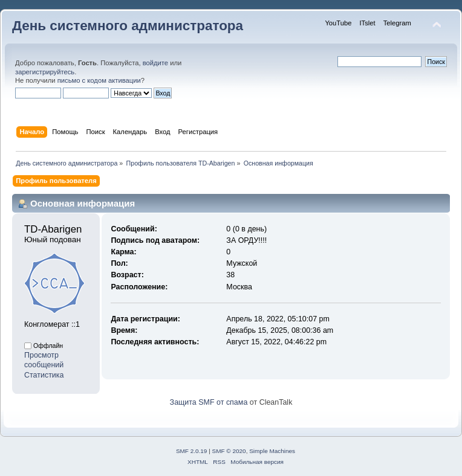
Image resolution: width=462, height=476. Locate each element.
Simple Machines (272, 451)
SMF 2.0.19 (192, 451)
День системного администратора (128, 26)
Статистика (44, 375)
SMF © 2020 (229, 451)
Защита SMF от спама (209, 402)
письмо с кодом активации (99, 80)
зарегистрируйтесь (45, 72)
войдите (155, 63)
